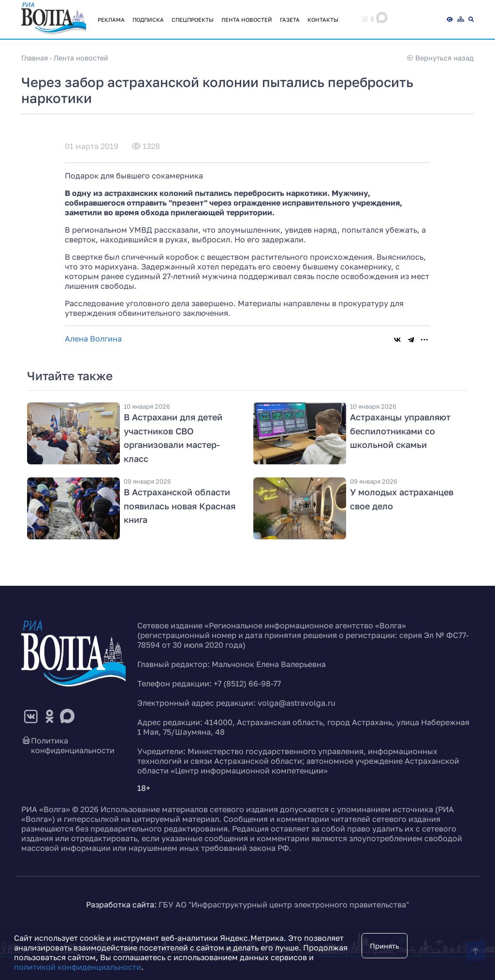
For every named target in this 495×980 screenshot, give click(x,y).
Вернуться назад (440, 58)
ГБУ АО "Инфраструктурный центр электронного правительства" (284, 905)
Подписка (148, 20)
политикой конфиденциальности (78, 967)
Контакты (323, 20)
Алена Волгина (93, 339)
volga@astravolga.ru (297, 703)
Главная (35, 58)
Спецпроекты (193, 20)
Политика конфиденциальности (68, 745)
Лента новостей (247, 20)
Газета (290, 20)
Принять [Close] (385, 946)
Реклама (111, 20)
